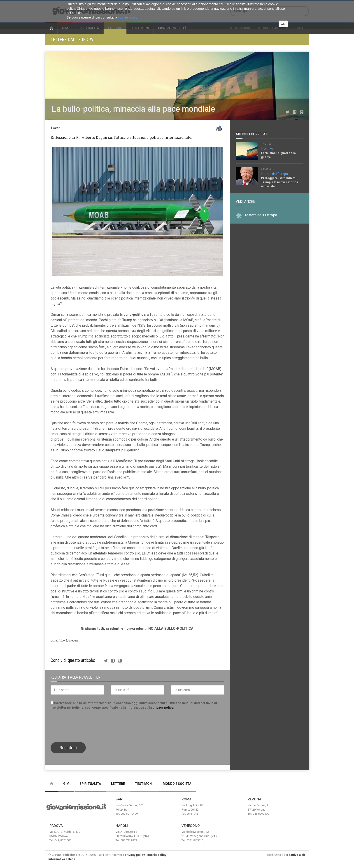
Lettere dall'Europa (72, 40)
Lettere (118, 784)
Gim (66, 784)
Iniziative (267, 149)
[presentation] (85, 725)
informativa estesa (62, 859)
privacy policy (163, 708)
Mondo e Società (177, 784)
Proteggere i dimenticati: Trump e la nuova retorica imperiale (279, 182)
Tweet (55, 128)
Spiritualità (90, 784)
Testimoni (144, 784)
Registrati (68, 748)
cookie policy (157, 855)
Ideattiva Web (295, 855)
